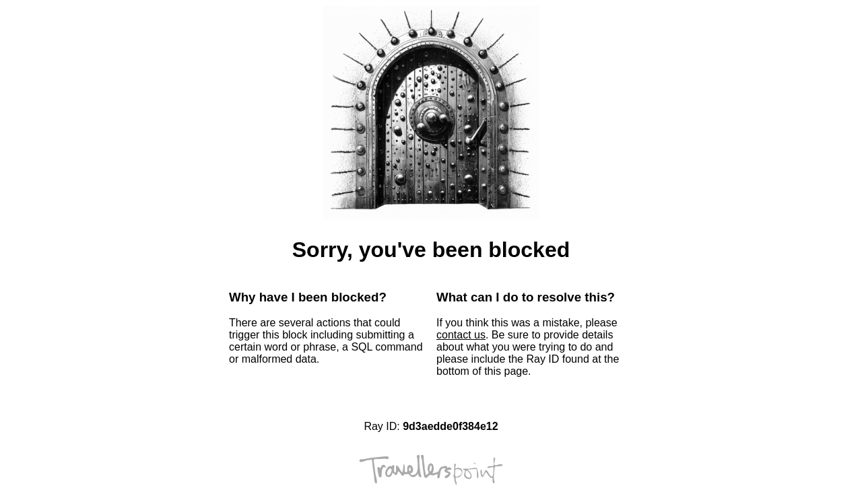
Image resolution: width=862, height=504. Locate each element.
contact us (461, 335)
